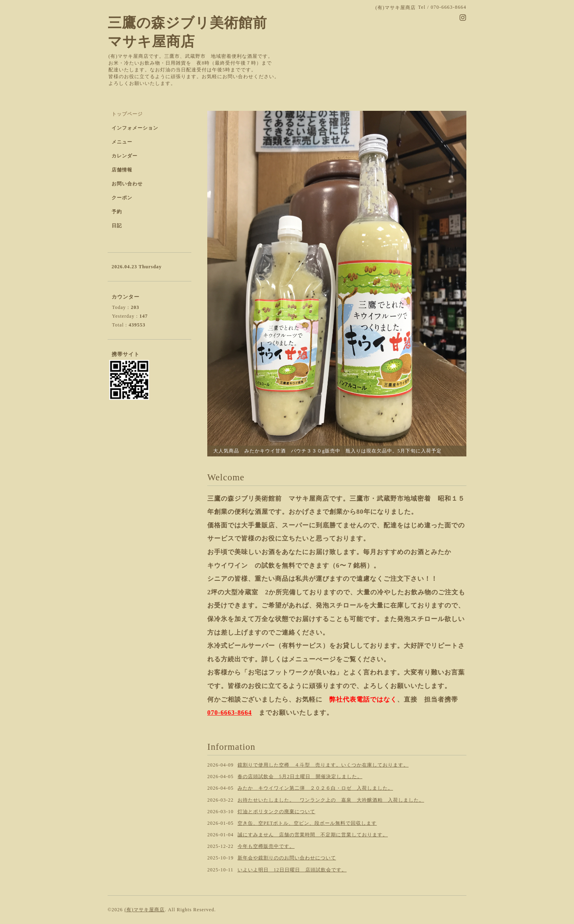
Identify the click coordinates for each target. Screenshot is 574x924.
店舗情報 (122, 170)
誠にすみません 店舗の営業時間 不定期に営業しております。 (313, 835)
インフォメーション (135, 128)
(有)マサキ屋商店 (144, 910)
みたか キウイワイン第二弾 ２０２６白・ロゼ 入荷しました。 (315, 788)
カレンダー (125, 156)
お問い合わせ (127, 184)
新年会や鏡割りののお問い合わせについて (287, 858)
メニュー (122, 142)
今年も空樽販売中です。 (266, 846)
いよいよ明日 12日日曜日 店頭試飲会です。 (292, 870)
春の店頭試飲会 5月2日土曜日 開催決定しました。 (300, 777)
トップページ (127, 114)
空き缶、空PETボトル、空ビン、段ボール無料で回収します (307, 823)
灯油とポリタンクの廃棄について (276, 812)
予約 (117, 212)
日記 (117, 226)
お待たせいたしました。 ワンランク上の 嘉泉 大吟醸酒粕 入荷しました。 (331, 800)
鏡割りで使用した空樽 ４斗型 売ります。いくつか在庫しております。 (323, 765)
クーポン (122, 198)
